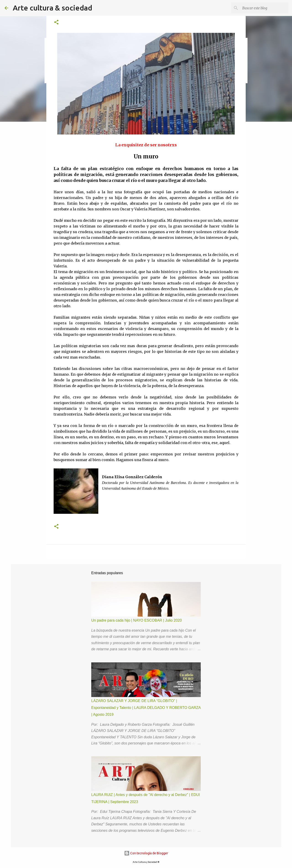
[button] (56, 22)
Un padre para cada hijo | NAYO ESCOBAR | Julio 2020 (137, 620)
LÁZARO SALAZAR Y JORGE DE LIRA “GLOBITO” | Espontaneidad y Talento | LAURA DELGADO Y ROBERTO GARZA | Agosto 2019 (146, 708)
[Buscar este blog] (264, 8)
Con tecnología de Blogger (146, 853)
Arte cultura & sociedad (52, 8)
